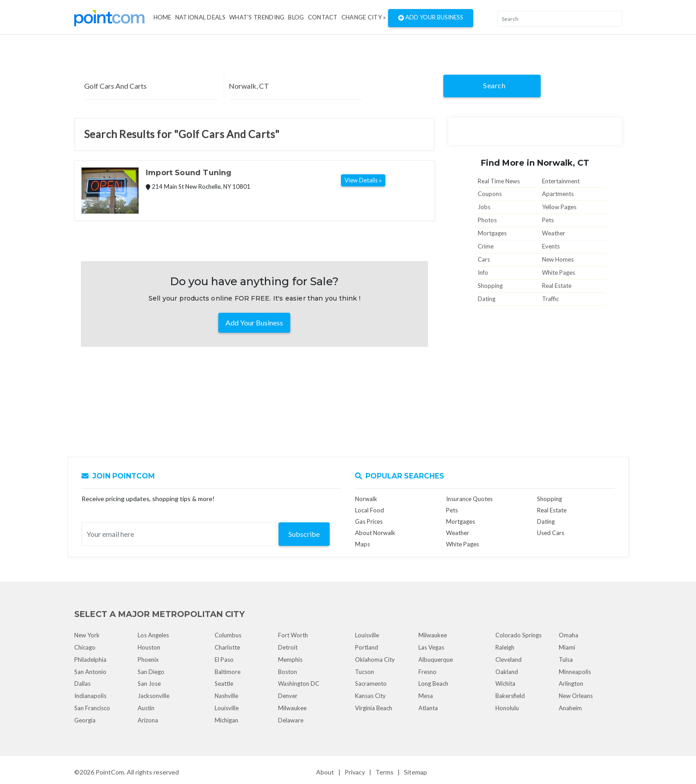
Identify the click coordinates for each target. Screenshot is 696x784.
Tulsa (566, 660)
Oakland (507, 672)
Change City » (364, 17)
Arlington (571, 684)
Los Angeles (153, 635)
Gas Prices (369, 521)
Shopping (490, 286)
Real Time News (499, 181)
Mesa (426, 696)
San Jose (149, 684)
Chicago (85, 647)
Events (551, 246)
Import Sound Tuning (189, 173)
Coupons (490, 194)
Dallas (82, 684)
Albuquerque (436, 660)
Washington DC (299, 684)
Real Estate (557, 286)
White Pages (559, 272)
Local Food (370, 510)
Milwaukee (292, 708)
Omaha (569, 635)
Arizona (148, 720)
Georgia (85, 720)
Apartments (558, 194)
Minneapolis (575, 672)
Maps (362, 544)
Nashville (226, 696)
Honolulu (507, 708)
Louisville (227, 708)
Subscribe (304, 534)
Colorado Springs (518, 635)
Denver (288, 696)
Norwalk (366, 499)
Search (494, 85)
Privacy (355, 772)
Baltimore (228, 672)
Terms (384, 772)
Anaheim (570, 708)
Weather (554, 233)
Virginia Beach (374, 708)
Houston (149, 647)
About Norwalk (375, 533)
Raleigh (505, 647)
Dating (487, 299)
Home (163, 17)
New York (87, 635)
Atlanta (428, 708)
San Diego (151, 672)
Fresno (427, 672)
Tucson (365, 672)
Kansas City (370, 696)
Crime (486, 246)
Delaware (291, 720)
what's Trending (257, 17)
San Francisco (92, 708)
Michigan (226, 720)
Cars (484, 259)
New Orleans (576, 696)
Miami (567, 647)
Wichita (505, 684)
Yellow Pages (559, 207)
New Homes (558, 259)
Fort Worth (293, 635)
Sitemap (415, 772)
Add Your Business (431, 18)
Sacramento (371, 684)
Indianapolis (90, 696)
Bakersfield (510, 696)
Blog (296, 17)
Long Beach (433, 684)
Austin (146, 708)
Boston (288, 672)
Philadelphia (90, 660)
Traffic (550, 299)
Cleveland (509, 660)
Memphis (290, 660)
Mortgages (492, 233)
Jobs (484, 207)
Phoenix (148, 660)
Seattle (224, 684)
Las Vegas (431, 647)
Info (483, 272)
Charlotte (227, 647)
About (325, 772)
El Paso (224, 660)
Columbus (228, 635)
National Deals (200, 17)
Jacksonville (154, 696)
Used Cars (551, 533)
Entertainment (561, 181)
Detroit (288, 647)
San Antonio (90, 672)
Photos (487, 220)
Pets (548, 220)
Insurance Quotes (469, 499)
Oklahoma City (375, 660)
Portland (367, 647)
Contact (323, 17)
